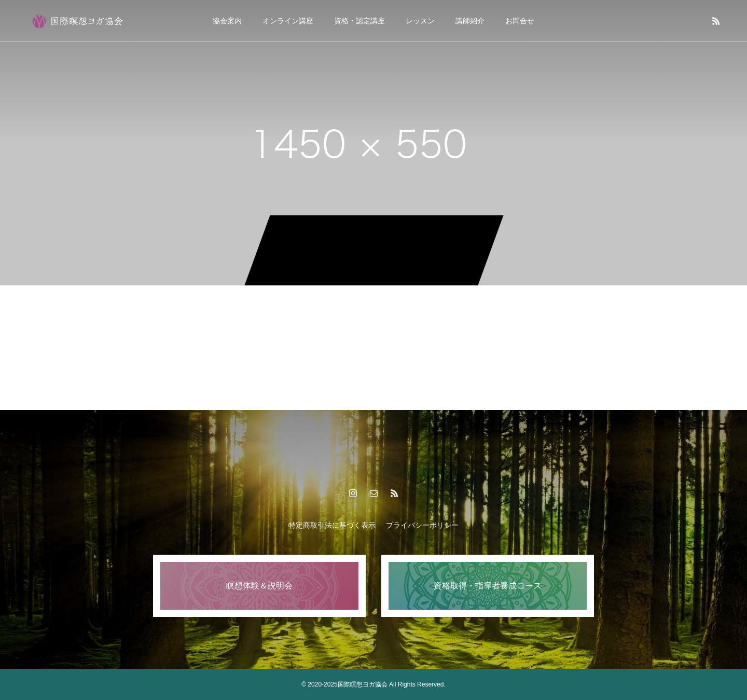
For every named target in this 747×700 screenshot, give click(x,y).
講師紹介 (470, 21)
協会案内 (227, 21)
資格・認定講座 (359, 21)
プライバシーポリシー (422, 525)
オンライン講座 (288, 21)
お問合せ (520, 21)
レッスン (420, 21)
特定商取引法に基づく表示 (332, 525)
